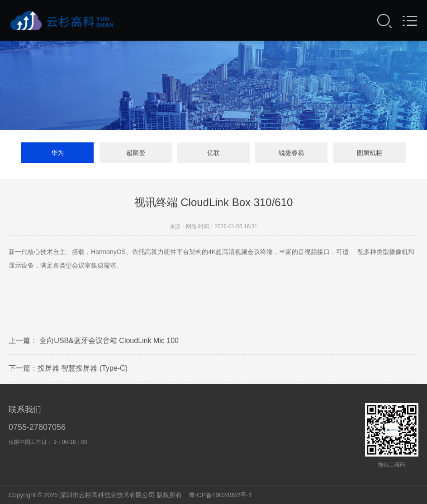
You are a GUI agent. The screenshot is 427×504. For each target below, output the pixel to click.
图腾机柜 (370, 155)
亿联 (213, 155)
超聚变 (136, 155)
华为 (57, 155)
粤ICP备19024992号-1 (220, 495)
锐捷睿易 (291, 155)
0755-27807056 (37, 427)
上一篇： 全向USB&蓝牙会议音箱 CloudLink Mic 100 (94, 344)
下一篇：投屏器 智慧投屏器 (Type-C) (68, 372)
